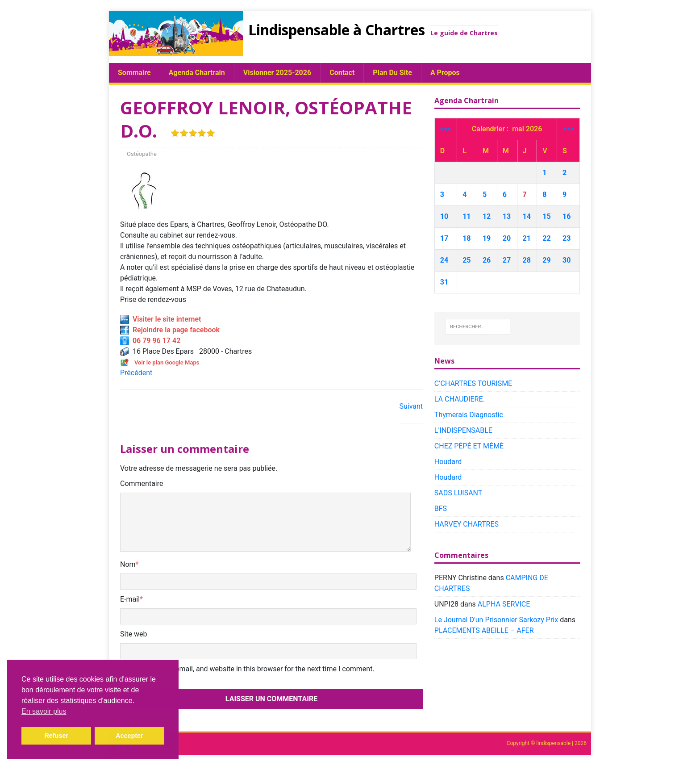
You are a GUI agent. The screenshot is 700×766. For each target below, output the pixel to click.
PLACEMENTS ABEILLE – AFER (484, 630)
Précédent (136, 373)
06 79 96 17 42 (150, 341)
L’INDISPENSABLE (463, 430)
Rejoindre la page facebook (170, 330)
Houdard (448, 462)
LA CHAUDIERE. (460, 399)
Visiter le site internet (160, 319)
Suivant (411, 406)
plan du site (392, 73)
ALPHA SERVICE (504, 604)
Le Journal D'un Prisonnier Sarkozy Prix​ (496, 620)
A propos (445, 73)
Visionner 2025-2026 (277, 73)
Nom (128, 564)
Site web (134, 634)
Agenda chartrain (197, 73)
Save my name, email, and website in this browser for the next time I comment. (250, 669)
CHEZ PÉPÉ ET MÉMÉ (469, 446)
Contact (342, 73)
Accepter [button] (129, 736)
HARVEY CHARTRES (467, 524)
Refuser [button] (56, 736)
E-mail (130, 599)
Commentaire (142, 483)
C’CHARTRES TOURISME (473, 383)
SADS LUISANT (458, 493)
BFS (441, 509)
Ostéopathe (142, 154)
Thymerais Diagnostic (469, 415)
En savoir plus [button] (44, 711)
